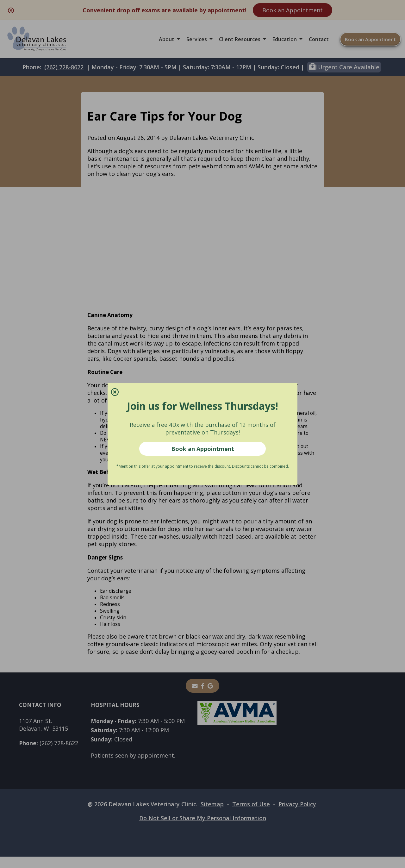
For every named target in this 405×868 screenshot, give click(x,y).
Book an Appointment (203, 449)
